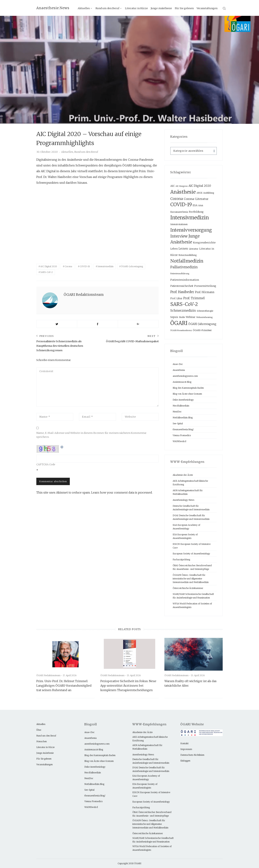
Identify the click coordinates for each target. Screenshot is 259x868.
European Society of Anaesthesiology (191, 554)
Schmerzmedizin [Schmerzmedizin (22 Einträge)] (183, 311)
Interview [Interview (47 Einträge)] (179, 236)
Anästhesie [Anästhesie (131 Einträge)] (183, 192)
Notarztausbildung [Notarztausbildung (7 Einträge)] (188, 255)
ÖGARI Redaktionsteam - (50, 675)
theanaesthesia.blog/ (183, 429)
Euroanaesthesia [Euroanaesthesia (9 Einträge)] (179, 212)
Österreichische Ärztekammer (188, 588)
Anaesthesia (179, 370)
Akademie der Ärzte (183, 475)
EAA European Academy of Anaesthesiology (186, 527)
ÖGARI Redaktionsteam (84, 295)
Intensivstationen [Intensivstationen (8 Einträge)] (179, 224)
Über (39, 730)
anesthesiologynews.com (185, 376)
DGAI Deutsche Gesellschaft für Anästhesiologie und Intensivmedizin (191, 517)
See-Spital (178, 423)
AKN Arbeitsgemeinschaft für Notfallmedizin (188, 492)
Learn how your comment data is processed (122, 492)
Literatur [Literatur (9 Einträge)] (194, 249)
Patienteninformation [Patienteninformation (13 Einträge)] (185, 280)
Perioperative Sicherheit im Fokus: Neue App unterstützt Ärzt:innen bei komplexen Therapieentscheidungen (128, 686)
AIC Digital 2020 (49, 266)
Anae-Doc (178, 364)
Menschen (42, 741)
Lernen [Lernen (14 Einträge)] (183, 249)
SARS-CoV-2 (46, 272)
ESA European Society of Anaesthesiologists (185, 536)
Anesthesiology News (183, 500)
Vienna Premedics (182, 435)
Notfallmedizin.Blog (183, 418)
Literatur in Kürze (136, 8)
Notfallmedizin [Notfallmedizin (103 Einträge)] (187, 261)
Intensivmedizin (105, 266)
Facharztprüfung (181, 560)
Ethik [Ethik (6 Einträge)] (201, 206)
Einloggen (185, 761)
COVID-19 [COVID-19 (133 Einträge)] (181, 204)
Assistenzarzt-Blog (182, 382)
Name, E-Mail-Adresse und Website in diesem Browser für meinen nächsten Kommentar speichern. (91, 435)
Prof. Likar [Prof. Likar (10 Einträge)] (176, 298)
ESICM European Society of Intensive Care (192, 546)
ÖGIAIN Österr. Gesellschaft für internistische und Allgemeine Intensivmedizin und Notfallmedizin (191, 579)
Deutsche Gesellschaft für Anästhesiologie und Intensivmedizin (191, 508)
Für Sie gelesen (184, 8)
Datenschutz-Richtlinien (192, 755)
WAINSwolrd (179, 441)
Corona (68, 266)
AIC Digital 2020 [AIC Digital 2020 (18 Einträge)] (200, 186)
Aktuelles (84, 8)
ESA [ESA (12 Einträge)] (195, 205)
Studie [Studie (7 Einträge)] (182, 317)
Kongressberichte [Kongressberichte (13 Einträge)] (204, 243)
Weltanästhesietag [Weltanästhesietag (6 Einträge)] (204, 317)
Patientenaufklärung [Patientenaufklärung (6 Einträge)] (180, 274)
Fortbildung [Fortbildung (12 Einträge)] (196, 212)
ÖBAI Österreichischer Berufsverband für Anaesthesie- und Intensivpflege (192, 567)
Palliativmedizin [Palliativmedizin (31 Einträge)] (184, 267)
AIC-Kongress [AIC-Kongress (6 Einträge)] (182, 186)
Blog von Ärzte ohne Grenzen (187, 394)
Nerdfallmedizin (181, 406)
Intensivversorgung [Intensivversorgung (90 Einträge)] (191, 230)
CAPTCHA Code (46, 464)
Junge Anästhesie (161, 8)
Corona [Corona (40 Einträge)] (177, 199)
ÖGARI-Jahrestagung (132, 266)
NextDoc (177, 412)
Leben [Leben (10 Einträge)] (174, 249)
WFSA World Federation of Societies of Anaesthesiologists (192, 605)
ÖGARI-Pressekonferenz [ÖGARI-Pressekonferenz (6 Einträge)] (181, 330)
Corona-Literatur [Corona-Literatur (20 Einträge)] (196, 199)
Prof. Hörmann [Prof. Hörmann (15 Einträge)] (205, 292)
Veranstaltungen (207, 8)
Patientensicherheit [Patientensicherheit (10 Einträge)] (182, 286)
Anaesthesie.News (53, 8)
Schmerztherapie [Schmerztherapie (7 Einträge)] (205, 311)
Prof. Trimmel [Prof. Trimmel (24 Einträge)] (194, 298)
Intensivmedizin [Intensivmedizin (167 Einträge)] (190, 218)
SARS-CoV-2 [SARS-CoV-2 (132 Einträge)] (184, 304)
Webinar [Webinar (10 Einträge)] (191, 317)
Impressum (186, 749)
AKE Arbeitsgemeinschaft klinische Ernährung (190, 483)
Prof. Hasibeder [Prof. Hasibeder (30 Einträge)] (182, 292)
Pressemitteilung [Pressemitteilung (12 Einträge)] (205, 286)
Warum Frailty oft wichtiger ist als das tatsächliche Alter (190, 683)
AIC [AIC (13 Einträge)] (172, 186)
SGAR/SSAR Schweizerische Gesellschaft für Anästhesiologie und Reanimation (193, 596)
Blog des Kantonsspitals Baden (188, 388)
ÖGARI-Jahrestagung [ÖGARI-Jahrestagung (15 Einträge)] (202, 324)
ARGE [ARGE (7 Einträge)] (199, 193)
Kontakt (184, 743)
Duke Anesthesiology (183, 400)
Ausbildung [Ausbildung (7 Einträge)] (209, 193)
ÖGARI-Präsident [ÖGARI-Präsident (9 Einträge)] (202, 330)
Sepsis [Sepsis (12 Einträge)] (174, 317)
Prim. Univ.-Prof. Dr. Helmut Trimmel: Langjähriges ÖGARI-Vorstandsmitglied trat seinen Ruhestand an (64, 686)
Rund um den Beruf (107, 8)
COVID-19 (85, 266)
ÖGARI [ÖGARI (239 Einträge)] (179, 323)
